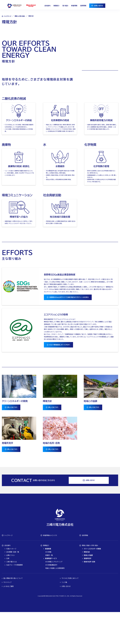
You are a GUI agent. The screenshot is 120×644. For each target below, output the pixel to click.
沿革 (8, 590)
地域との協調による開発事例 (55, 600)
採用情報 (83, 6)
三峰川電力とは (11, 594)
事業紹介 (56, 6)
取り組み (65, 6)
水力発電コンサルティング (54, 594)
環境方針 (87, 584)
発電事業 (48, 581)
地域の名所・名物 (89, 594)
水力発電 (48, 584)
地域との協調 (88, 587)
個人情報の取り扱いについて (13, 610)
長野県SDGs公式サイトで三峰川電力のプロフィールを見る (69, 329)
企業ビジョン (11, 587)
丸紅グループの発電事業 (14, 597)
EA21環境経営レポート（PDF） (60, 377)
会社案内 (47, 6)
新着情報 (74, 6)
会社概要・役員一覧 (13, 584)
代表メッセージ (11, 581)
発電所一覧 (49, 587)
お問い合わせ (99, 6)
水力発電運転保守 (51, 597)
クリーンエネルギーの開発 (92, 581)
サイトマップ (7, 614)
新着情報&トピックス (50, 567)
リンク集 (64, 614)
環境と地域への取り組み (90, 577)
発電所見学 (88, 590)
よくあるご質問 (9, 618)
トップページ (8, 16)
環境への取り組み (20, 16)
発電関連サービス (51, 590)
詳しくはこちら (12, 439)
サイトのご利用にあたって (70, 610)
